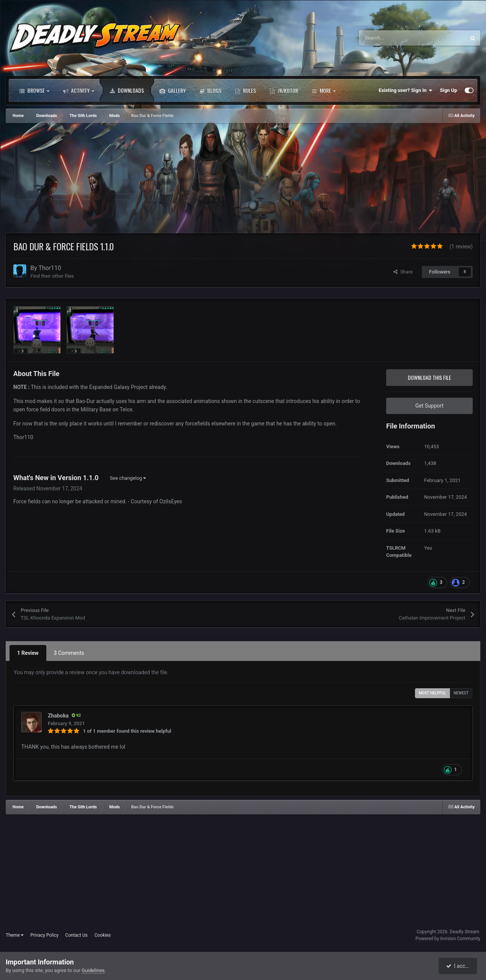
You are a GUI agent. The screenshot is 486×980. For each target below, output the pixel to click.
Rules (245, 90)
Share (403, 272)
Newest (461, 693)
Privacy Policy (44, 935)
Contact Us (77, 935)
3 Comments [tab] (69, 653)
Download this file (429, 377)
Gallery (173, 90)
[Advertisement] (144, 180)
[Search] (396, 38)
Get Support (429, 406)
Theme (15, 935)
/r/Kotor (284, 90)
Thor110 (50, 268)
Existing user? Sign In (406, 90)
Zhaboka (58, 716)
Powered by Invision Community (448, 939)
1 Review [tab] (28, 653)
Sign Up (449, 90)
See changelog (128, 478)
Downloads (127, 90)
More (324, 90)
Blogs (210, 90)
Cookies (103, 935)
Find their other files (52, 276)
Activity (79, 90)
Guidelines (93, 970)
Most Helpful (432, 693)
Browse (34, 90)
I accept (459, 966)
